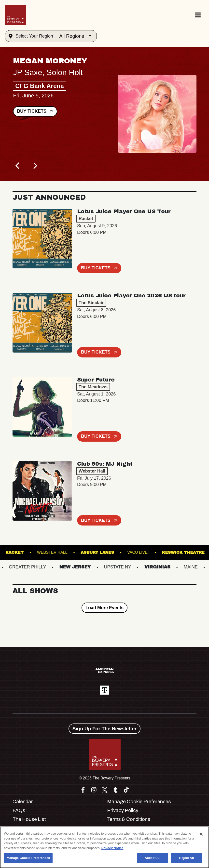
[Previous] (18, 166)
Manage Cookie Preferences (139, 802)
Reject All (186, 858)
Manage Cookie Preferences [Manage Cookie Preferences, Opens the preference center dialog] (28, 858)
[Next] (35, 166)
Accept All (153, 858)
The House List (29, 819)
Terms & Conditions (129, 819)
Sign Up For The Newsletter (104, 729)
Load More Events (104, 608)
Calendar (23, 802)
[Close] (201, 834)
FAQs (19, 810)
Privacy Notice (112, 848)
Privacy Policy (123, 810)
